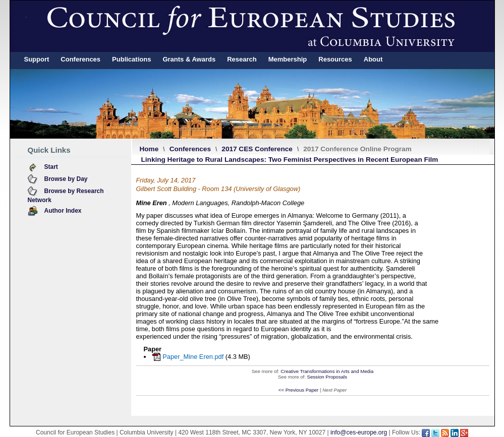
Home (149, 149)
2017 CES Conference (257, 149)
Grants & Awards (189, 59)
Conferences (80, 59)
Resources (335, 59)
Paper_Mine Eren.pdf (193, 357)
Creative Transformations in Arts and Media (327, 371)
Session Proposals (327, 377)
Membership (288, 59)
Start (51, 167)
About (373, 59)
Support (37, 59)
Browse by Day (66, 179)
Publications (131, 59)
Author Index (63, 211)
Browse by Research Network (66, 196)
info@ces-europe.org (359, 432)
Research (242, 59)
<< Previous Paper (298, 390)
